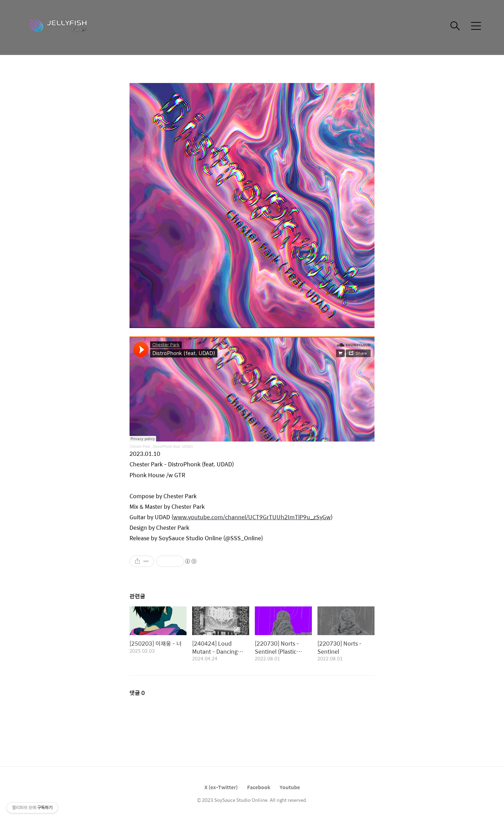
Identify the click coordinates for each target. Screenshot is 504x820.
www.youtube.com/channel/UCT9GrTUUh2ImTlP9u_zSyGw (252, 517)
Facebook (259, 787)
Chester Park (140, 447)
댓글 (137, 693)
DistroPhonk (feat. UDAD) (173, 447)
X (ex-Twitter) (221, 787)
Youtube (290, 787)
